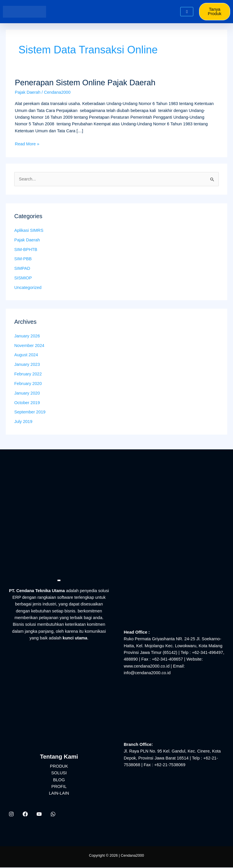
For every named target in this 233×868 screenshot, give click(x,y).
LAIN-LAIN (59, 794)
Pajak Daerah (28, 93)
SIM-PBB (23, 259)
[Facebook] (25, 814)
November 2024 (29, 346)
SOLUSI (59, 773)
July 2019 (23, 422)
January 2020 (27, 393)
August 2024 (26, 355)
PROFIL (59, 787)
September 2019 (30, 413)
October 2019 (27, 403)
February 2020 (28, 384)
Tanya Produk (215, 12)
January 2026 (27, 336)
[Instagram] (11, 814)
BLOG (59, 780)
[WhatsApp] (53, 814)
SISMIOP (23, 279)
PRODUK (59, 766)
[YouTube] (39, 814)
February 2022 (28, 375)
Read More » (27, 144)
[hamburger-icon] (187, 12)
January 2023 (27, 365)
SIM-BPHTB (26, 250)
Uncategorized (28, 288)
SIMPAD (22, 269)
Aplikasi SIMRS (29, 231)
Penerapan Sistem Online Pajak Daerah (85, 83)
